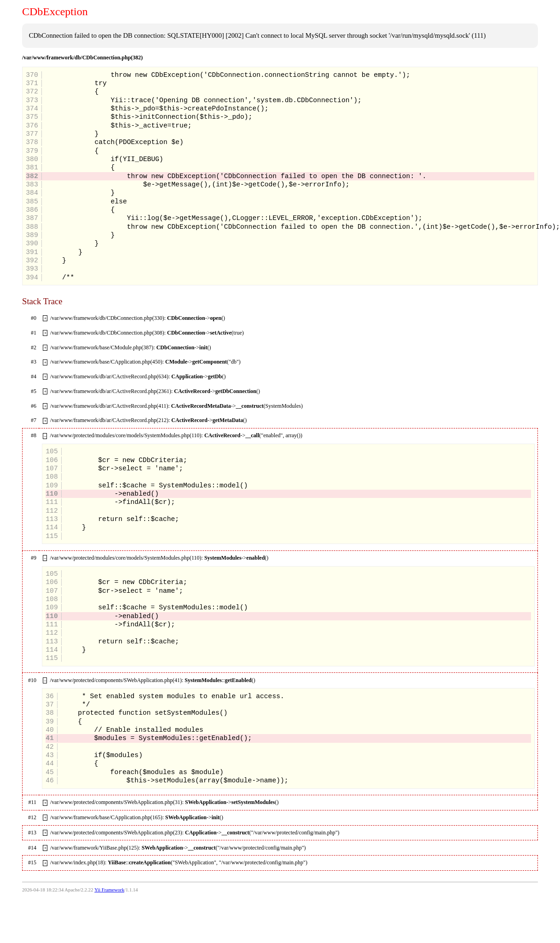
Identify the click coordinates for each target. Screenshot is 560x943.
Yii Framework (109, 890)
